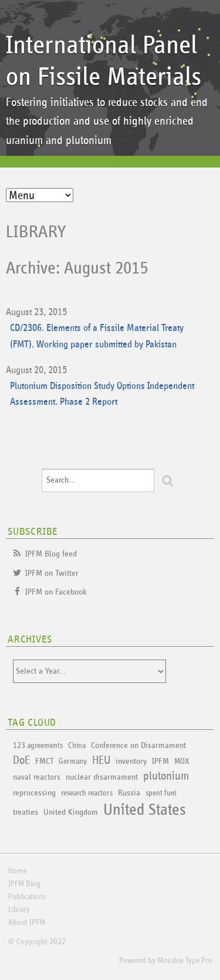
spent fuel (161, 793)
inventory (131, 761)
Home (17, 871)
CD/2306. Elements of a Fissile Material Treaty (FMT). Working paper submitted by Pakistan (97, 336)
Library (36, 232)
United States (145, 810)
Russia (129, 793)
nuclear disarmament (102, 777)
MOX (182, 762)
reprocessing (34, 793)
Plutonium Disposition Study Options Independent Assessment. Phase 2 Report (102, 394)
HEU (101, 760)
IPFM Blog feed (51, 554)
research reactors (87, 793)
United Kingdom (71, 812)
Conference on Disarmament (138, 745)
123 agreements (38, 746)
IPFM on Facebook (56, 592)
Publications (27, 897)
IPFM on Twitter (52, 573)
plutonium (166, 776)
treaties (26, 812)
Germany (73, 762)
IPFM (160, 761)
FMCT (44, 761)
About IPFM (27, 923)
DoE (21, 760)
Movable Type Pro (185, 961)
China (77, 746)
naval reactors (37, 777)
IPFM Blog (24, 884)
